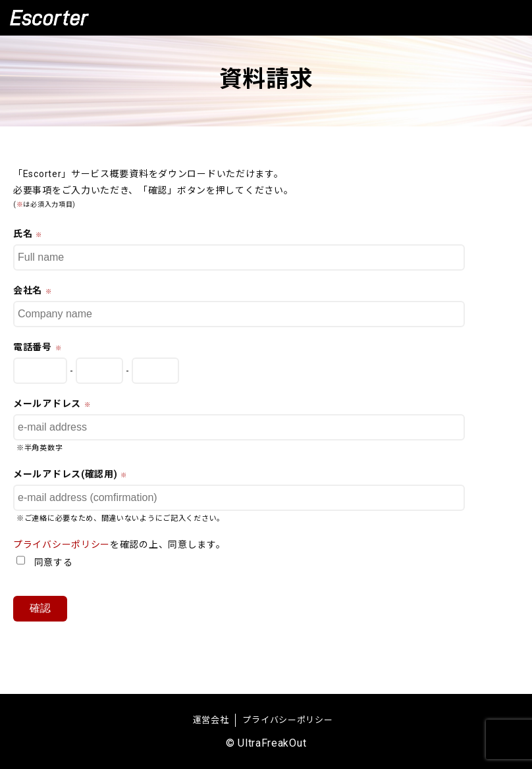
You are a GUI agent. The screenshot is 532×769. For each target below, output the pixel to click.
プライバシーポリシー (62, 544)
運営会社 (211, 720)
